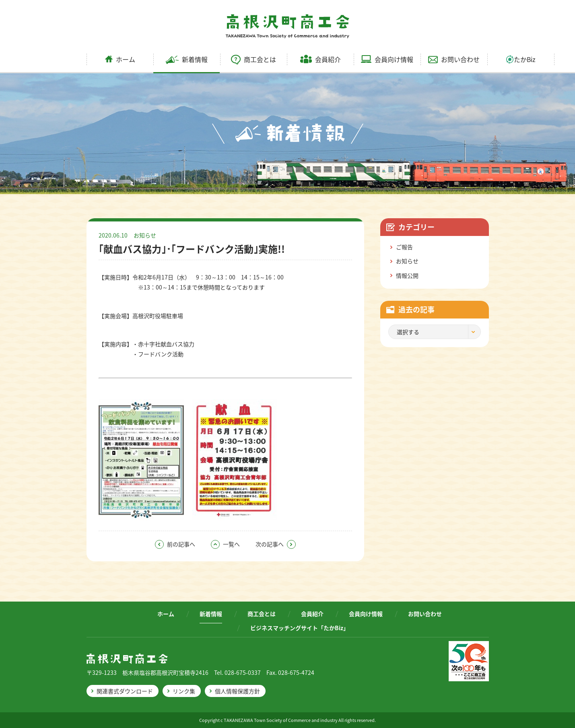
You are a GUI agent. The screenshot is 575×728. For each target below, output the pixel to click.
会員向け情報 (387, 59)
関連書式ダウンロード (125, 691)
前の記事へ (175, 544)
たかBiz (521, 59)
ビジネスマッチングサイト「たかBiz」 (300, 628)
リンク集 (184, 691)
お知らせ (145, 235)
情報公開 (407, 275)
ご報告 (404, 247)
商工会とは (253, 59)
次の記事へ (276, 544)
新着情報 (187, 59)
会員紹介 (320, 59)
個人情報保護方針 (237, 691)
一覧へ (225, 544)
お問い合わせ (454, 59)
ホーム (120, 59)
